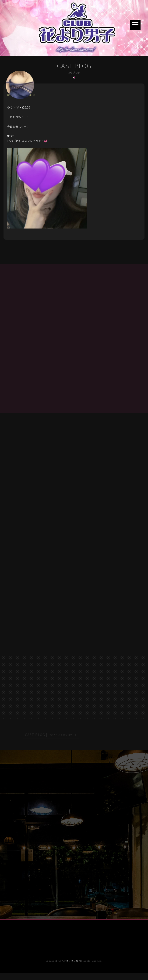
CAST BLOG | (49, 735)
